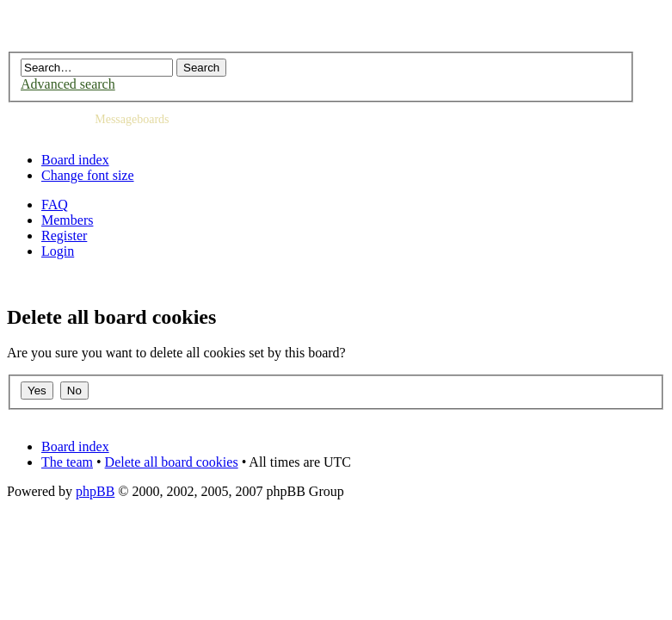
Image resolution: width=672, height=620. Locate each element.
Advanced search (68, 84)
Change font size (88, 175)
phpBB (95, 491)
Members (67, 220)
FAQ (55, 205)
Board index (75, 160)
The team (67, 462)
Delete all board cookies (172, 462)
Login (58, 251)
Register (64, 236)
